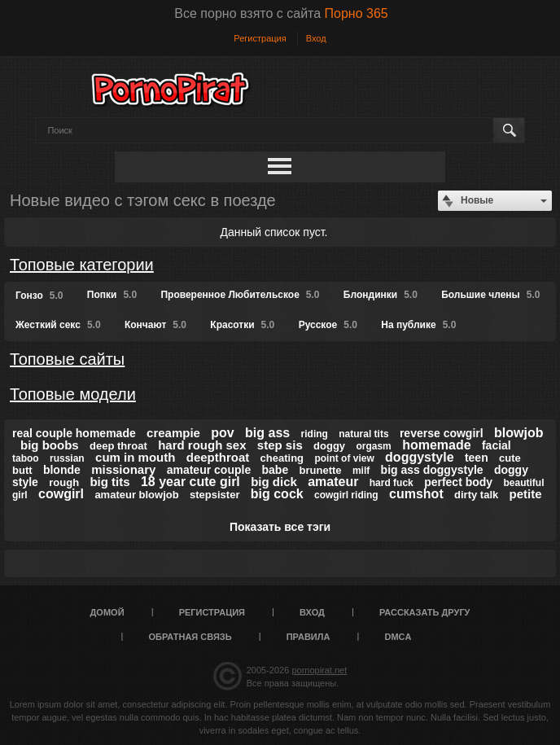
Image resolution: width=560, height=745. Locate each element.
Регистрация (260, 38)
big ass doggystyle (432, 470)
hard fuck (392, 483)
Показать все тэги (280, 527)
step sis (280, 445)
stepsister (214, 495)
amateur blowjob (136, 495)
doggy (329, 446)
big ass (267, 433)
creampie (173, 433)
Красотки (242, 325)
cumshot (416, 494)
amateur (333, 482)
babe (276, 470)
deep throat (118, 446)
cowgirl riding (346, 495)
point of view (344, 458)
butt (22, 470)
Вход (316, 38)
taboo (26, 458)
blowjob (518, 433)
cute (510, 458)
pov (222, 433)
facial (497, 445)
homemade (436, 445)
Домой (107, 612)
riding (315, 434)
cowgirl (61, 494)
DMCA (398, 637)
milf (361, 471)
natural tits (363, 434)
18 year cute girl (190, 482)
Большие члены (490, 295)
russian (67, 458)
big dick (274, 482)
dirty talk (476, 495)
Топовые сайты (67, 359)
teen (477, 458)
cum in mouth (135, 457)
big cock (277, 494)
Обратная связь (190, 637)
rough (64, 482)
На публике (418, 325)
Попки (112, 295)
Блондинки (381, 295)
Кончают (155, 325)
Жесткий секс (58, 325)
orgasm (373, 446)
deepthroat (218, 457)
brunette (321, 470)
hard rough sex (202, 445)
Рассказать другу (425, 612)
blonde (62, 470)
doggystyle (419, 457)
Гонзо (39, 296)
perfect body (458, 482)
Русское (328, 325)
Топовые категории (82, 265)
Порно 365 (357, 13)
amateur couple (209, 470)
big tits (109, 482)
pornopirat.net (319, 670)
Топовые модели (73, 394)
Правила (308, 637)
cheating (282, 458)
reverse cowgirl (442, 433)
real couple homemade (74, 433)
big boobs (50, 445)
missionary (123, 469)
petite (526, 494)
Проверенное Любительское (240, 295)
